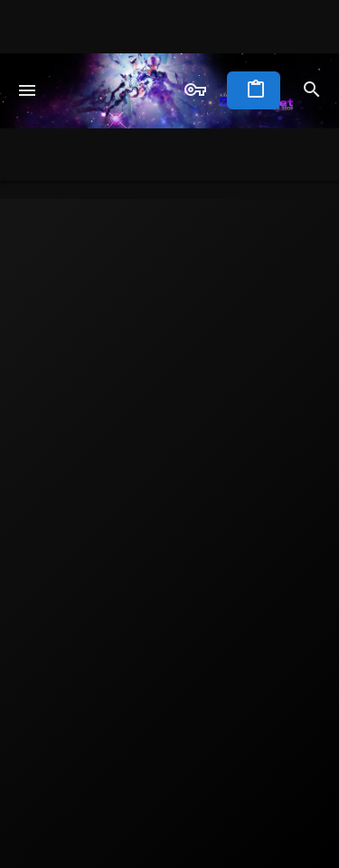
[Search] (312, 90)
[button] (28, 90)
